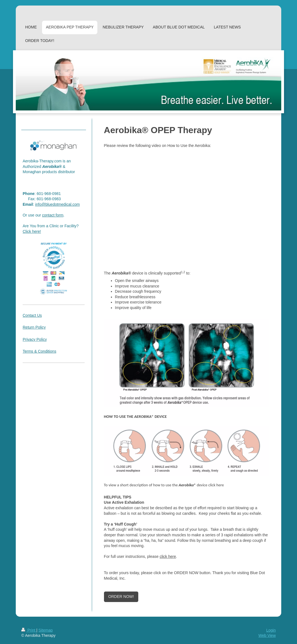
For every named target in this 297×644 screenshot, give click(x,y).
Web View (267, 635)
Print (29, 630)
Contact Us (32, 315)
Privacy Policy (35, 339)
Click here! (32, 231)
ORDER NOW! (121, 597)
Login (271, 630)
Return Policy (34, 327)
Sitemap (45, 630)
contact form (53, 215)
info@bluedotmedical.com (57, 204)
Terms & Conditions (39, 351)
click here (168, 556)
